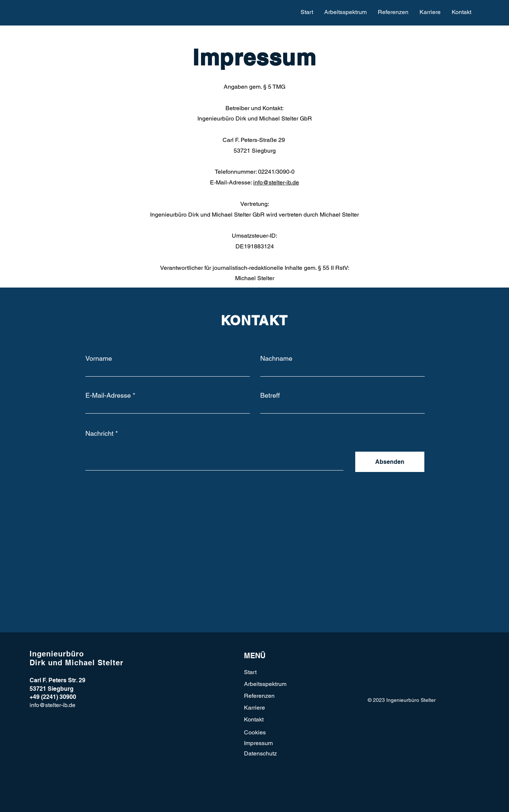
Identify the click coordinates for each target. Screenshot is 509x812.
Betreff (270, 395)
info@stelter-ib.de (276, 182)
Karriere (255, 708)
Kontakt (254, 719)
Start (250, 672)
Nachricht (99, 434)
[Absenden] (390, 462)
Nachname (276, 359)
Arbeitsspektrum (265, 684)
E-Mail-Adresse (108, 395)
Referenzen (259, 696)
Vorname (99, 359)
